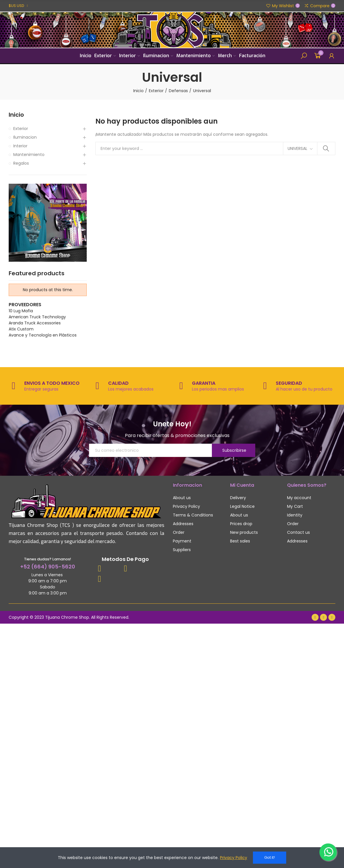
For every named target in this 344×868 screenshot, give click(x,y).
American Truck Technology (37, 317)
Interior (20, 146)
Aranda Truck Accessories (35, 323)
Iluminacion (25, 137)
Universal (297, 148)
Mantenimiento (29, 155)
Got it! (270, 857)
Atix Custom (21, 329)
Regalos (21, 163)
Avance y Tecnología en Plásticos (43, 335)
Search (326, 148)
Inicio (16, 115)
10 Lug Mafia (21, 311)
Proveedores (25, 305)
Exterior (21, 129)
